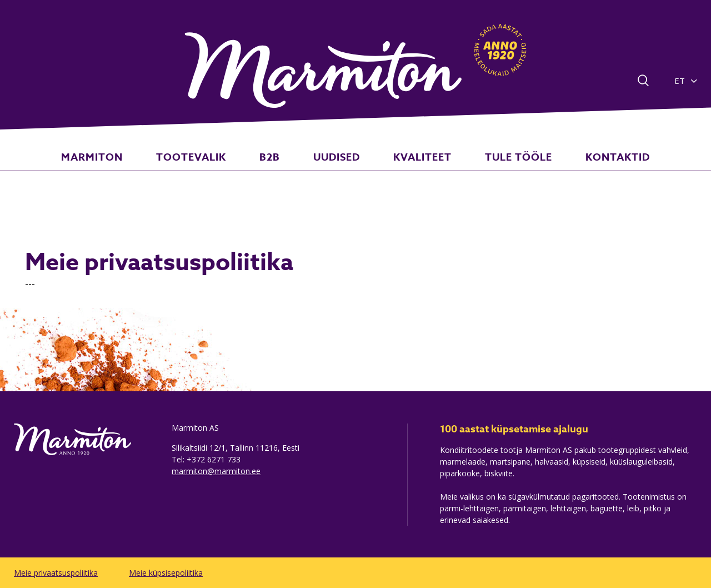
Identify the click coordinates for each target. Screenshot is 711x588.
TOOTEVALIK (215, 169)
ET (680, 81)
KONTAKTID (582, 169)
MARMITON (127, 169)
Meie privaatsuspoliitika (56, 573)
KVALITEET (411, 169)
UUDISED (337, 169)
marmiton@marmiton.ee (216, 471)
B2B (281, 169)
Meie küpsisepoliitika (166, 573)
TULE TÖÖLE (495, 169)
